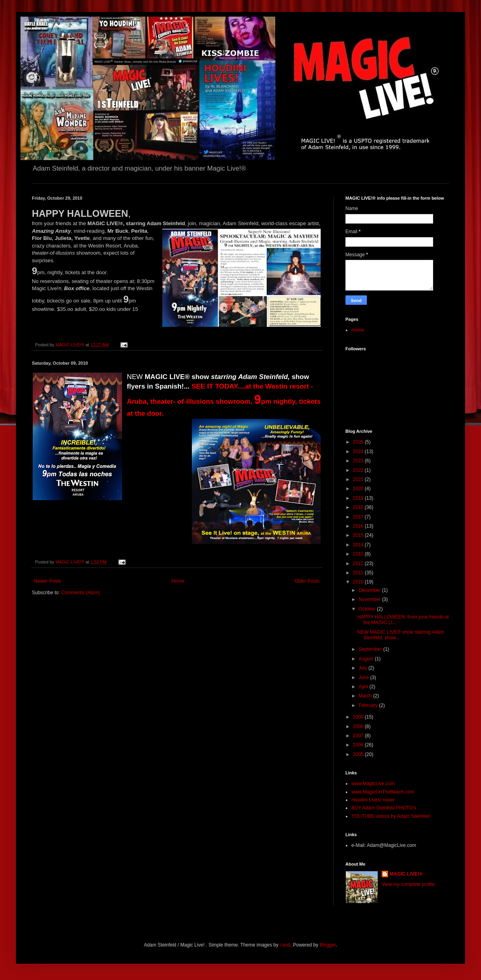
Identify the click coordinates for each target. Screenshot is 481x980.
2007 (359, 736)
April (364, 687)
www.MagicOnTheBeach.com (383, 792)
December (370, 590)
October (368, 609)
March (366, 696)
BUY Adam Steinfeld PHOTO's (384, 808)
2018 (359, 507)
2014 (359, 545)
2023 (359, 461)
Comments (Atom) (80, 593)
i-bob (285, 945)
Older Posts (307, 581)
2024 (359, 452)
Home (178, 581)
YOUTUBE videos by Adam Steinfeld (390, 816)
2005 (359, 754)
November (370, 599)
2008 (359, 727)
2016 (359, 526)
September (371, 649)
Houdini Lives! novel (373, 800)
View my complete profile (408, 884)
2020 (359, 489)
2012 (359, 564)
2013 (359, 554)
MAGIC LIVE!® (406, 874)
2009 (359, 717)
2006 (359, 745)
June (364, 678)
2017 (359, 517)
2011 (359, 573)
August (367, 659)
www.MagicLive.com (373, 784)
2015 (359, 535)
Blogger (328, 945)
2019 (359, 498)
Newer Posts (47, 581)
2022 (359, 470)
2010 (359, 582)
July (364, 668)
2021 (359, 479)
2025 (359, 442)
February (369, 705)
